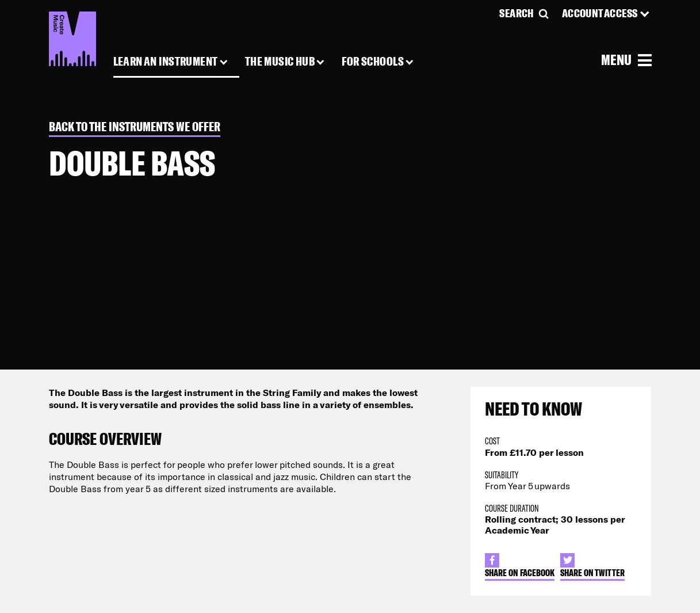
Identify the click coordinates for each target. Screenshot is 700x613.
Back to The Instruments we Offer (135, 127)
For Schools (373, 62)
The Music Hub (280, 62)
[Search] (525, 13)
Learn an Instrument (166, 62)
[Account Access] (607, 13)
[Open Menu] (626, 59)
